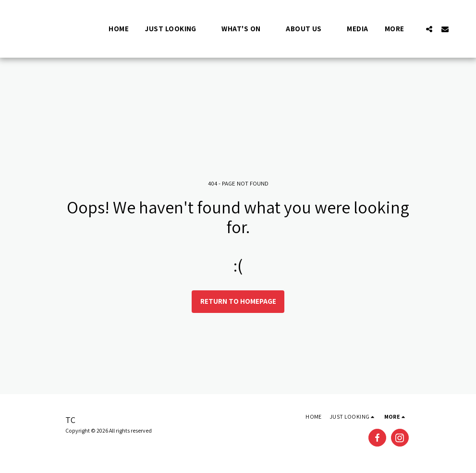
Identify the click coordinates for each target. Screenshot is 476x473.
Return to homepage (238, 301)
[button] (175, 29)
